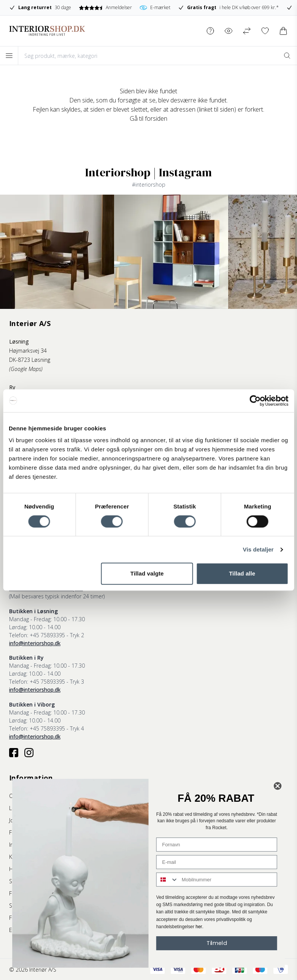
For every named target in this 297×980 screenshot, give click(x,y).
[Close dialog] (278, 786)
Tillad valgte (147, 573)
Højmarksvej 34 (28, 351)
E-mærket (191, 8)
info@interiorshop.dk (35, 643)
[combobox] (168, 880)
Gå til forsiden (148, 118)
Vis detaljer (258, 549)
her (199, 927)
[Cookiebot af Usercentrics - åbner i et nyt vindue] (255, 401)
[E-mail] (217, 862)
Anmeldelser (142, 7)
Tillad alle (242, 573)
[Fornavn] (217, 845)
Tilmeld (216, 943)
